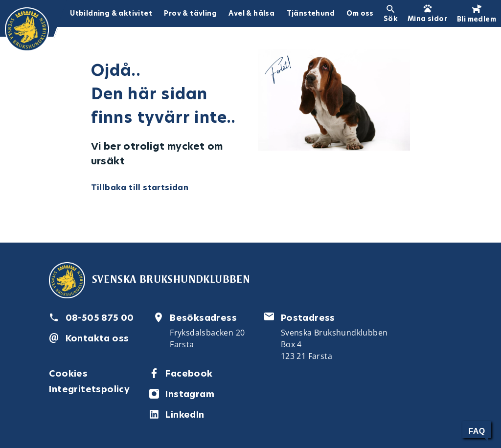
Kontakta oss (97, 338)
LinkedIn (185, 414)
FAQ (477, 431)
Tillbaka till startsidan (140, 188)
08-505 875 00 (100, 318)
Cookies (68, 373)
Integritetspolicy (89, 389)
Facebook (189, 373)
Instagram (190, 394)
